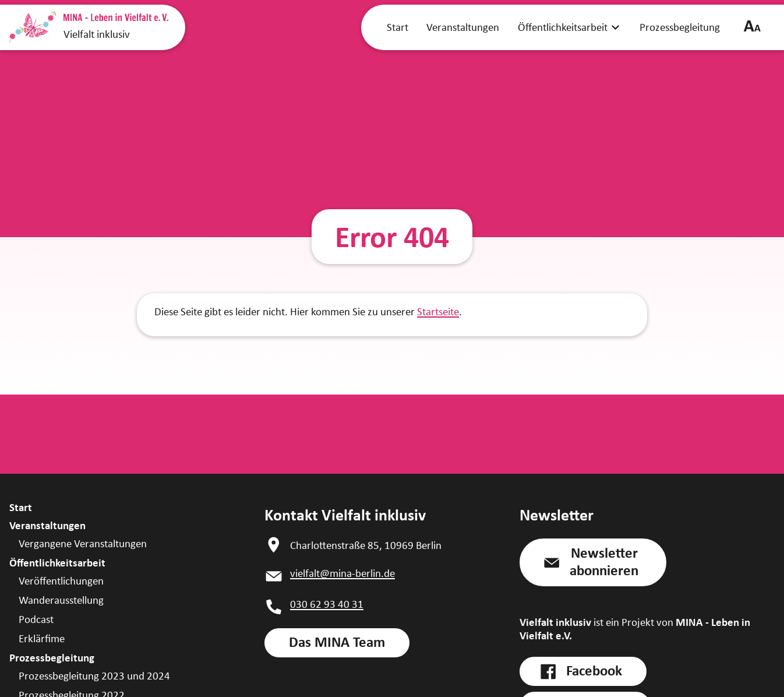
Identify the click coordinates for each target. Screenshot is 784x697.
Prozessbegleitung (52, 658)
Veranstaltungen (47, 525)
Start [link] (398, 27)
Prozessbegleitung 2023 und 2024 (94, 676)
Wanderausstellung (61, 600)
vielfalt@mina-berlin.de (342, 573)
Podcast (36, 619)
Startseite (438, 311)
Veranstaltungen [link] (463, 27)
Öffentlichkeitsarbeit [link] (563, 27)
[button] (593, 562)
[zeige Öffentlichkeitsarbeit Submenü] (615, 27)
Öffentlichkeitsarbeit (57, 563)
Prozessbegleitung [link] (680, 27)
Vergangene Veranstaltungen (83, 543)
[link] (337, 643)
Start (21, 507)
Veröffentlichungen (61, 581)
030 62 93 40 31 (327, 604)
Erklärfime (42, 638)
